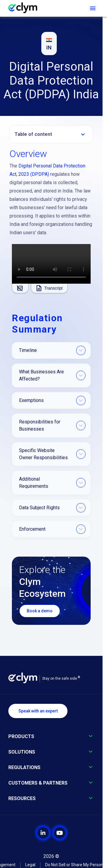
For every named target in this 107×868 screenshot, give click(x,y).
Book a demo (40, 611)
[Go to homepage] (26, 8)
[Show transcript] (49, 288)
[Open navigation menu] (93, 8)
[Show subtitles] (20, 288)
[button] (51, 134)
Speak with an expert (38, 711)
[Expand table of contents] (83, 134)
